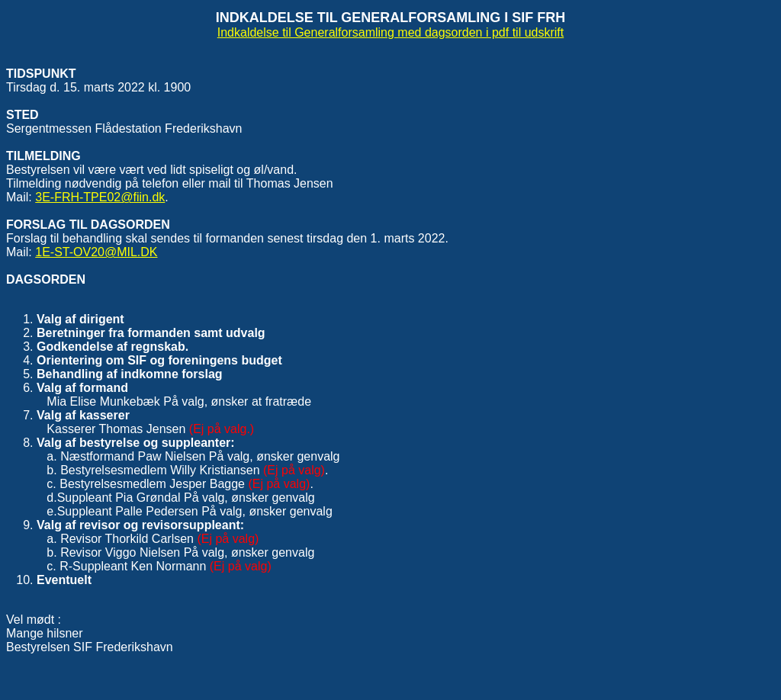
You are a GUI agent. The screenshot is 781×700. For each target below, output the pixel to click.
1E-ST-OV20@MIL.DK (96, 252)
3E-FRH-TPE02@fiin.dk (100, 197)
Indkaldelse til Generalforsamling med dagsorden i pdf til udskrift (390, 32)
